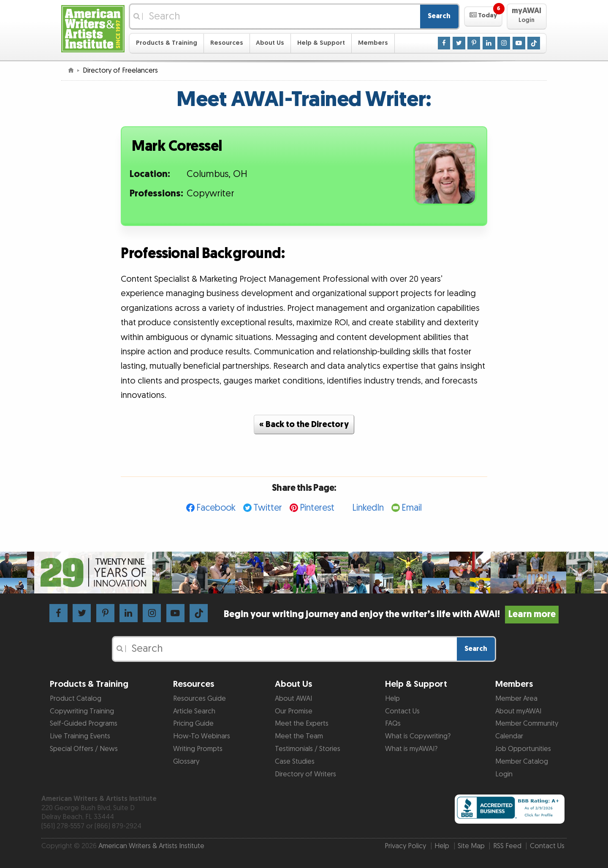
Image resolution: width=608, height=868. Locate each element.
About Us (270, 43)
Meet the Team (299, 736)
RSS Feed (507, 846)
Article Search (194, 711)
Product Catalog (76, 699)
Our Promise (294, 711)
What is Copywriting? (418, 736)
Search (439, 16)
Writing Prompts (198, 749)
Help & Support (321, 43)
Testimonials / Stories (308, 749)
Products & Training (167, 43)
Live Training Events (80, 736)
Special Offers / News (84, 749)
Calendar (509, 736)
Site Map (471, 846)
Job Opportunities (523, 749)
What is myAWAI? (411, 749)
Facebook (216, 508)
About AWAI (293, 699)
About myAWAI (518, 711)
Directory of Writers (305, 774)
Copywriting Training (82, 711)
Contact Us (402, 711)
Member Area (516, 699)
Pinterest (317, 508)
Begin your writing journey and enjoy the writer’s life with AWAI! (391, 614)
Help (392, 699)
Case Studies (295, 762)
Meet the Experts (302, 724)
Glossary (186, 762)
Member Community (527, 724)
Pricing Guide (193, 724)
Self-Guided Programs (84, 724)
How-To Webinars (202, 736)
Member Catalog (522, 762)
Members (373, 43)
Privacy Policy (405, 846)
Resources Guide (199, 699)
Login (504, 774)
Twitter (268, 508)
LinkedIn (368, 508)
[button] (483, 16)
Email (412, 508)
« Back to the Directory (304, 424)
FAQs (393, 724)
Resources (227, 43)
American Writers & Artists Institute (151, 846)
